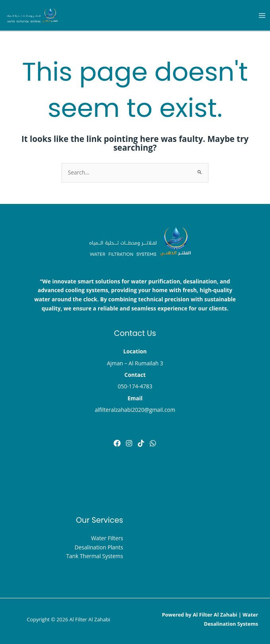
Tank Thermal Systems (95, 556)
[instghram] (129, 443)
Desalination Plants (99, 547)
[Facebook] (117, 443)
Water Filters (107, 538)
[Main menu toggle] (262, 15)
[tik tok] (141, 443)
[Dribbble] (153, 443)
